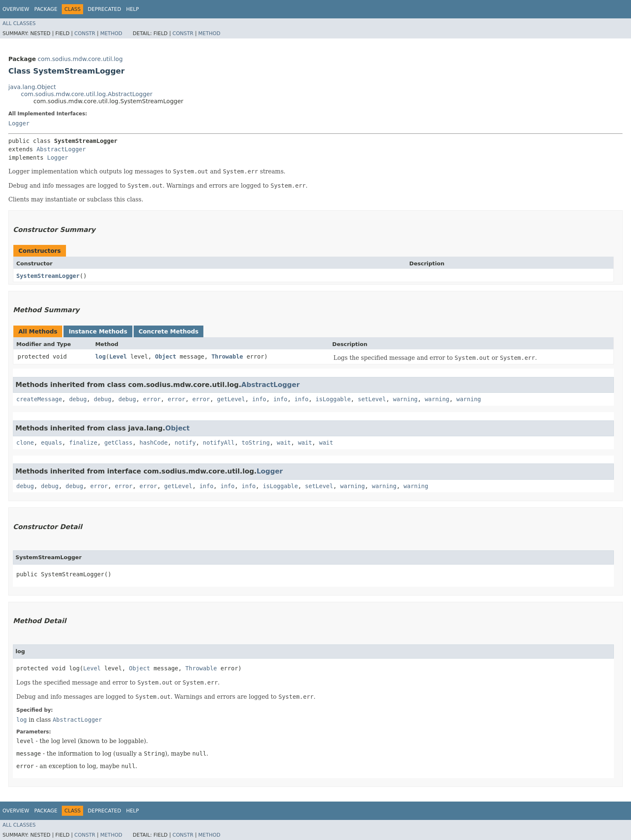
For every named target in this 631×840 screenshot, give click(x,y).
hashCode (153, 443)
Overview (16, 9)
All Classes (19, 23)
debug (78, 399)
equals (52, 443)
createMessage (39, 399)
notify (185, 443)
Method (111, 33)
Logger (19, 123)
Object (166, 356)
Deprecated (104, 9)
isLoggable (333, 399)
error (152, 399)
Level (118, 356)
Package (46, 9)
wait (284, 443)
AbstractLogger (61, 149)
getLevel (231, 399)
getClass (118, 443)
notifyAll (219, 443)
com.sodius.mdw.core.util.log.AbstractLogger (87, 94)
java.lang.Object (32, 87)
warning (405, 399)
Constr (85, 33)
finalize (83, 443)
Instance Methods (98, 331)
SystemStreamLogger (48, 276)
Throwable (227, 356)
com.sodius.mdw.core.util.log (80, 59)
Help (133, 9)
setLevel (372, 399)
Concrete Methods (169, 331)
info (259, 399)
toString (256, 443)
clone (25, 443)
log (100, 356)
